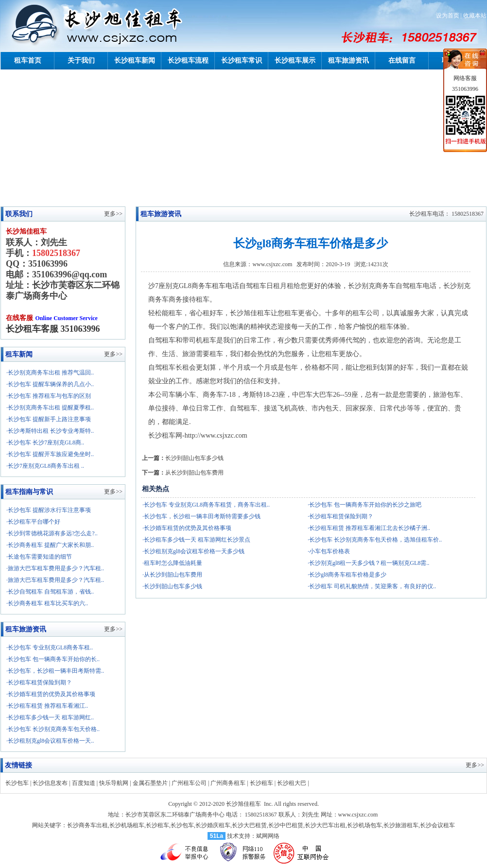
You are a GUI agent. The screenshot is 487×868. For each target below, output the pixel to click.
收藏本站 (475, 16)
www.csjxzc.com (272, 264)
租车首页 (28, 60)
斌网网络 (268, 836)
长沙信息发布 (50, 783)
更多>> (113, 354)
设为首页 (448, 16)
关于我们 (81, 60)
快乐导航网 (114, 783)
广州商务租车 (228, 783)
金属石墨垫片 (150, 783)
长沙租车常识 (242, 60)
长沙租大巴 (292, 783)
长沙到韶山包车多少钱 (194, 458)
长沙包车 (17, 783)
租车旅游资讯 (348, 60)
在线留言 (402, 60)
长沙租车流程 (188, 60)
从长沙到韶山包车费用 (194, 473)
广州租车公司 (189, 783)
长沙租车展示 (295, 60)
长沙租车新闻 (135, 60)
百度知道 (84, 783)
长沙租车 (261, 783)
